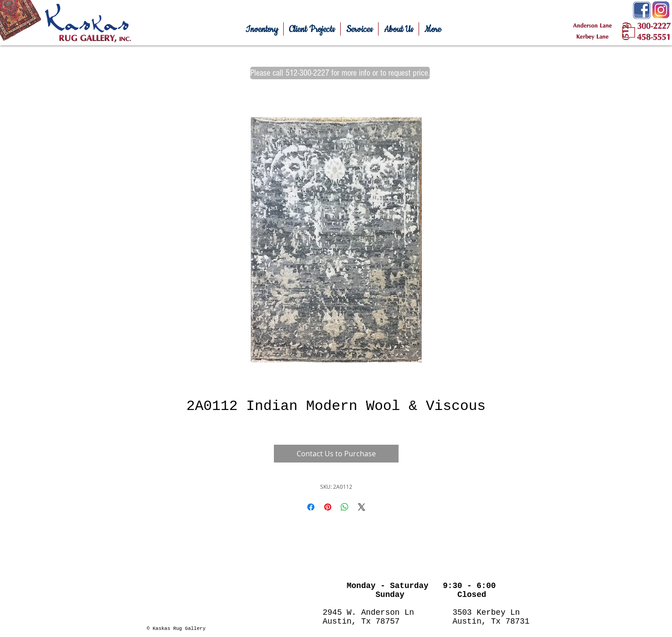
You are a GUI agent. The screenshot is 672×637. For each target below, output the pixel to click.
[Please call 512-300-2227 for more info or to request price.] (340, 73)
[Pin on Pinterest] (328, 507)
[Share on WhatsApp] (345, 507)
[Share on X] (362, 507)
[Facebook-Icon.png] (642, 10)
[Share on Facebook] (311, 507)
